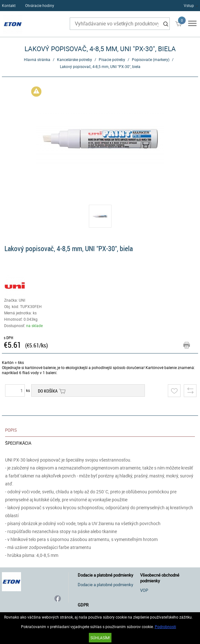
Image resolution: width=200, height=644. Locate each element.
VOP (144, 590)
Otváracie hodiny (40, 5)
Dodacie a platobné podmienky (105, 585)
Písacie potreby (112, 59)
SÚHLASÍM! (100, 638)
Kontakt (9, 5)
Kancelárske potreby (75, 59)
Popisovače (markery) (151, 59)
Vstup (189, 5)
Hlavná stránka (37, 59)
